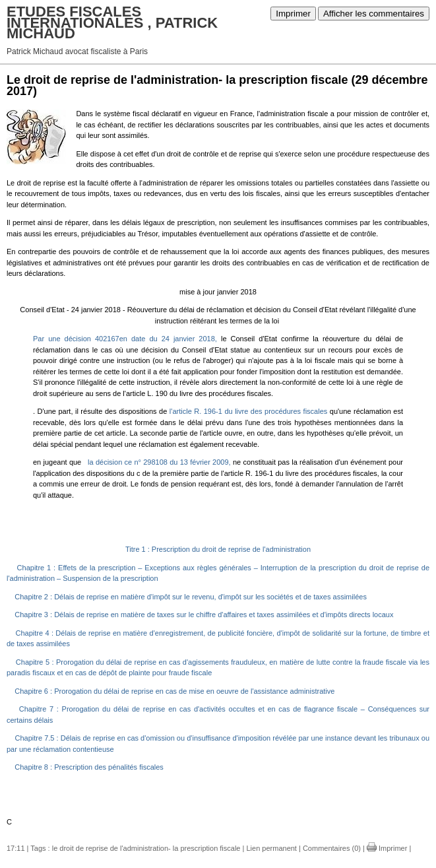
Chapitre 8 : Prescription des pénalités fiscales (88, 767)
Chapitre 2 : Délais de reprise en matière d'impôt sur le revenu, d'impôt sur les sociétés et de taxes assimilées (190, 597)
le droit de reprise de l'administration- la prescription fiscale (146, 848)
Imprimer (293, 14)
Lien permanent (271, 848)
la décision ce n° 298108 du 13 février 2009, (160, 462)
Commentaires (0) (332, 848)
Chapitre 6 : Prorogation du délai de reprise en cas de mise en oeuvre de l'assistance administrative (173, 691)
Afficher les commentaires (374, 14)
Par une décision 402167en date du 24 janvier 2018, (125, 339)
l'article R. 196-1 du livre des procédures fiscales (248, 411)
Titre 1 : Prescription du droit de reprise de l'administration (218, 549)
